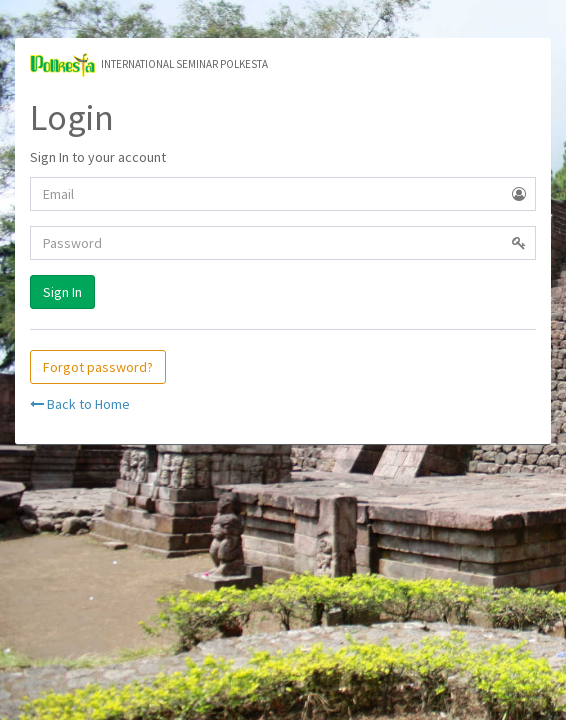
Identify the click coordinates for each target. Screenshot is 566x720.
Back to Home (80, 404)
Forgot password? (98, 367)
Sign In (62, 292)
